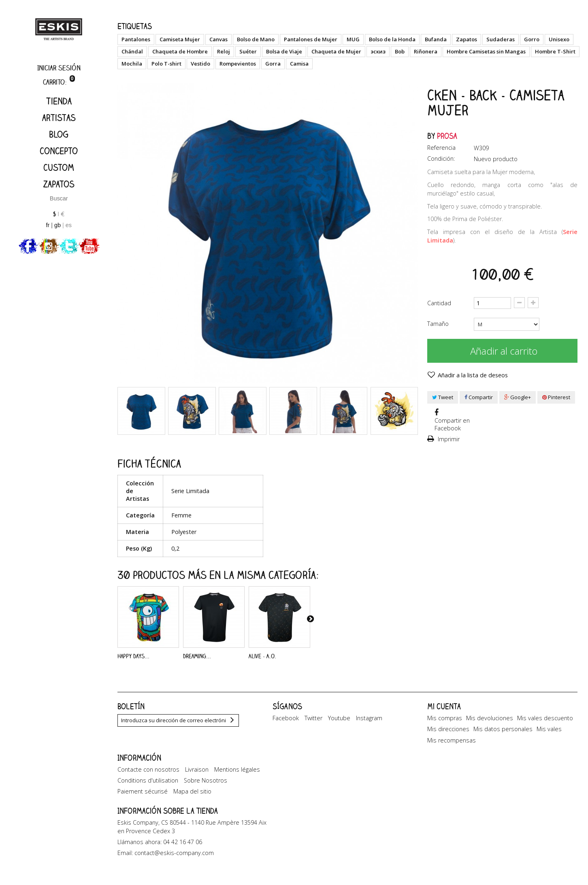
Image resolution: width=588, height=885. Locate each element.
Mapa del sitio (192, 797)
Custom (59, 167)
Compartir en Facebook (452, 424)
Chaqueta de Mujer (336, 51)
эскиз (378, 51)
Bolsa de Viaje (284, 51)
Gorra (273, 64)
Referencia (441, 148)
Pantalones (136, 39)
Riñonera (426, 51)
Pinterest (556, 397)
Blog (59, 134)
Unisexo (559, 39)
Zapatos (59, 184)
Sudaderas (501, 39)
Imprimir (448, 439)
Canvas (218, 39)
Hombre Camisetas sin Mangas (486, 51)
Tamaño (439, 324)
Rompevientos (238, 64)
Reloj (224, 51)
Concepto (59, 151)
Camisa (299, 64)
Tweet (443, 397)
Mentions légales (237, 775)
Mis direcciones (448, 729)
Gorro (532, 39)
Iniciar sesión (59, 68)
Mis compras (445, 718)
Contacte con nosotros (148, 775)
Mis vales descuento (545, 718)
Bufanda (436, 39)
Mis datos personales (503, 729)
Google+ (518, 397)
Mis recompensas (452, 740)
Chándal (132, 51)
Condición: (441, 158)
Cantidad (439, 303)
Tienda (59, 101)
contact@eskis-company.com (174, 863)
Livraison (197, 775)
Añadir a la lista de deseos (472, 375)
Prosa (447, 136)
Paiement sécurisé (143, 797)
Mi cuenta (444, 706)
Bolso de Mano (256, 39)
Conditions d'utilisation (148, 786)
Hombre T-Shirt (555, 51)
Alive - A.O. (262, 656)
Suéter (248, 51)
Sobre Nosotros (206, 786)
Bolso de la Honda (392, 39)
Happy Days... (133, 656)
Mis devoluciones (490, 718)
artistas (59, 118)
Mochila (132, 64)
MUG (353, 39)
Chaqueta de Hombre (180, 51)
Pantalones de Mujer (311, 39)
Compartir (479, 397)
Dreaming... (197, 656)
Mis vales (549, 729)
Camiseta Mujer (180, 39)
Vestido (200, 64)
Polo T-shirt (166, 64)
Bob (400, 51)
